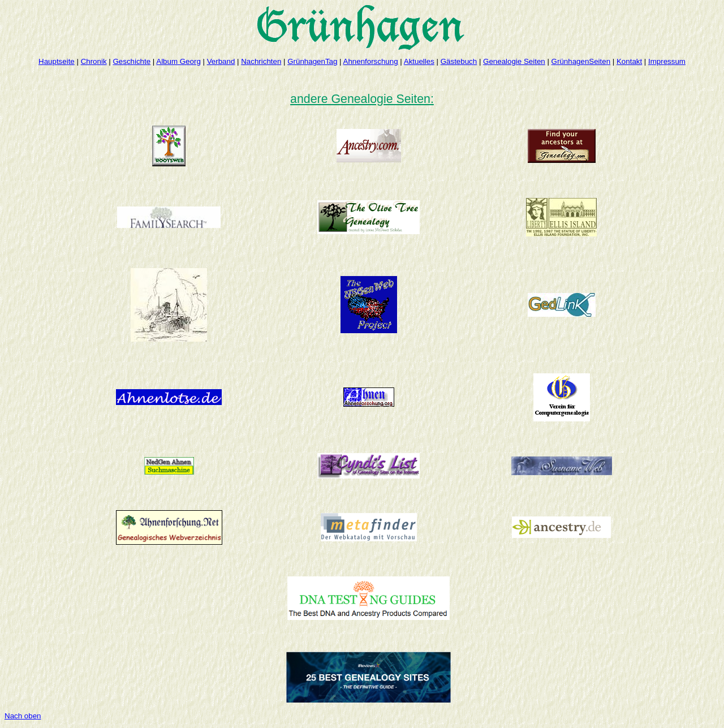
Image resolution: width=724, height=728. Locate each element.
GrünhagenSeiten (581, 61)
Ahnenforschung (371, 61)
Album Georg (178, 61)
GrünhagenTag (312, 61)
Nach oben (23, 716)
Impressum (667, 61)
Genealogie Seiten (514, 61)
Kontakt (629, 61)
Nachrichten (261, 61)
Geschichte (132, 61)
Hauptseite (57, 61)
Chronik (94, 61)
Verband (221, 61)
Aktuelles (419, 61)
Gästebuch (459, 61)
